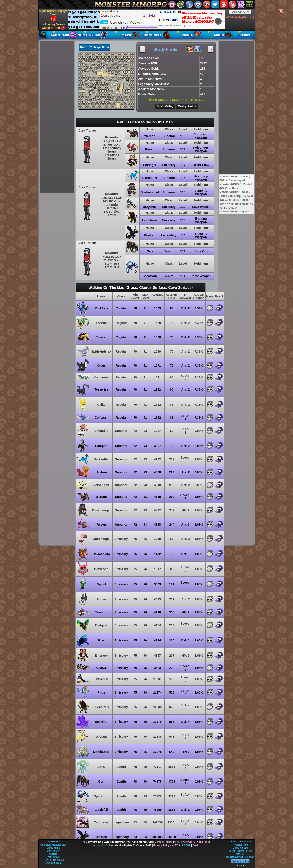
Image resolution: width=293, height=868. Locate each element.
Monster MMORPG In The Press (192, 842)
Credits (196, 845)
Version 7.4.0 (240, 12)
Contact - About (164, 842)
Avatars (53, 854)
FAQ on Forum (53, 863)
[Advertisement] (147, 20)
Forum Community (240, 842)
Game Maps (53, 848)
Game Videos (240, 848)
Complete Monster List (53, 845)
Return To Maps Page (95, 47)
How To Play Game (53, 860)
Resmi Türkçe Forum (240, 851)
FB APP (186, 845)
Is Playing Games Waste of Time (53, 26)
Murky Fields (187, 106)
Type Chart (53, 857)
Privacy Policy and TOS (167, 845)
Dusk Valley (165, 106)
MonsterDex (53, 851)
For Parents (53, 842)
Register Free (240, 845)
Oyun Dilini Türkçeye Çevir (53, 15)
